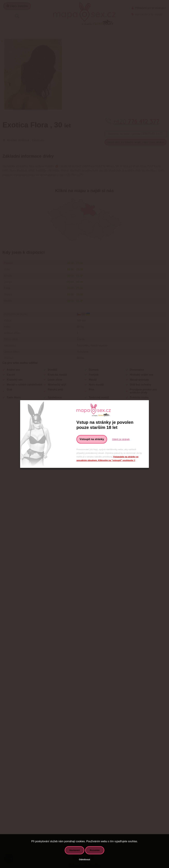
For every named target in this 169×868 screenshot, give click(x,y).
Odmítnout (84, 860)
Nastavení (75, 850)
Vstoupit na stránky (92, 439)
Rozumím (95, 850)
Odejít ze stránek (121, 439)
